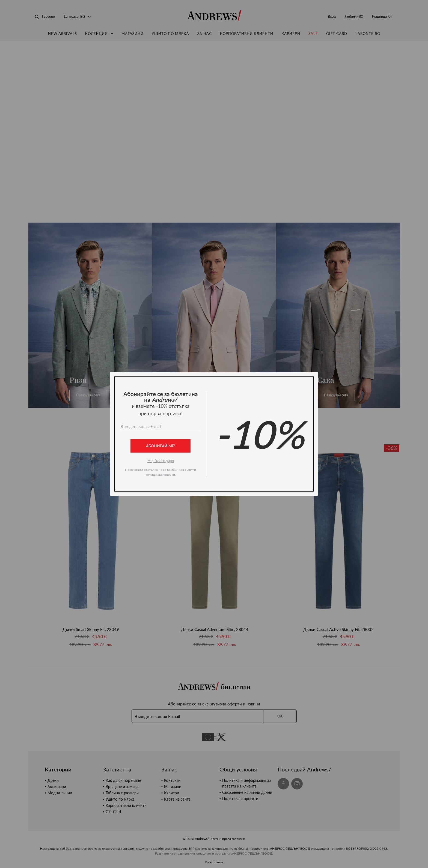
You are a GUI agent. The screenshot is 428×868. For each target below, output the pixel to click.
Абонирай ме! (161, 446)
